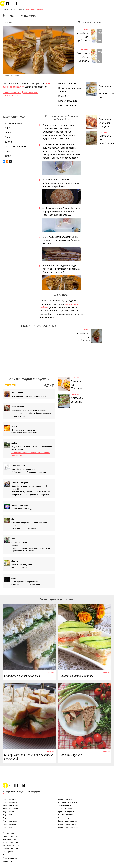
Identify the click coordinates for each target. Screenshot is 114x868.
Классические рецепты (68, 821)
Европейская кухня (11, 836)
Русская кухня (8, 833)
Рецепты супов (9, 827)
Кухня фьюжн (8, 852)
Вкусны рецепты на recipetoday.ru (11, 3)
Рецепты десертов (10, 805)
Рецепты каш (8, 815)
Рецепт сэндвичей (12, 92)
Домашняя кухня (9, 839)
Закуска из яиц (30, 92)
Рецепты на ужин (65, 799)
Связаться (6, 794)
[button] (111, 3)
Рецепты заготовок (10, 809)
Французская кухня (11, 849)
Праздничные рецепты (68, 802)
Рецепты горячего (10, 802)
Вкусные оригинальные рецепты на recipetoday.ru (14, 785)
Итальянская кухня (10, 842)
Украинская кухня (10, 855)
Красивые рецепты (66, 812)
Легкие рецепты (65, 805)
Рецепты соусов (9, 824)
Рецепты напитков (10, 818)
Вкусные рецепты (66, 818)
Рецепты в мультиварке (68, 827)
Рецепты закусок (10, 812)
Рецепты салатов (10, 821)
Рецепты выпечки (10, 799)
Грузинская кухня (10, 858)
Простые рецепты (12, 95)
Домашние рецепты (66, 809)
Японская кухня (9, 861)
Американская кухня (11, 846)
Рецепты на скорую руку (68, 824)
